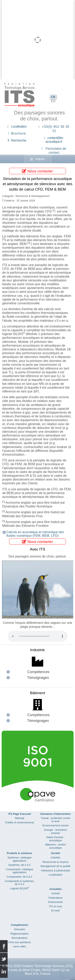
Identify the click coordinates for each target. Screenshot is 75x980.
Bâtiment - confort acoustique (55, 846)
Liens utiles (19, 946)
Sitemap (20, 818)
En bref (56, 911)
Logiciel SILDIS (19, 888)
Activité (56, 893)
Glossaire (19, 929)
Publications (55, 898)
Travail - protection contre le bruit (55, 820)
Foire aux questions (19, 942)
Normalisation (19, 938)
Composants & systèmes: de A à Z (19, 883)
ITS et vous (56, 906)
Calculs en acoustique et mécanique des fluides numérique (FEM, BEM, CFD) (35, 534)
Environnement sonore (55, 825)
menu (37, 159)
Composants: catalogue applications (19, 871)
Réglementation (19, 934)
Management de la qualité (56, 866)
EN (53, 101)
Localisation (19, 126)
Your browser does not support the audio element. (38, 636)
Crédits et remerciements (19, 822)
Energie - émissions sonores (55, 831)
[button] (38, 672)
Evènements (55, 902)
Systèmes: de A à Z (20, 865)
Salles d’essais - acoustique (56, 839)
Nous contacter (37, 171)
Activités (55, 858)
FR (53, 97)
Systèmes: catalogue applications (19, 859)
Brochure (19, 133)
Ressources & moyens (55, 862)
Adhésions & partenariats (55, 870)
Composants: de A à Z (20, 877)
